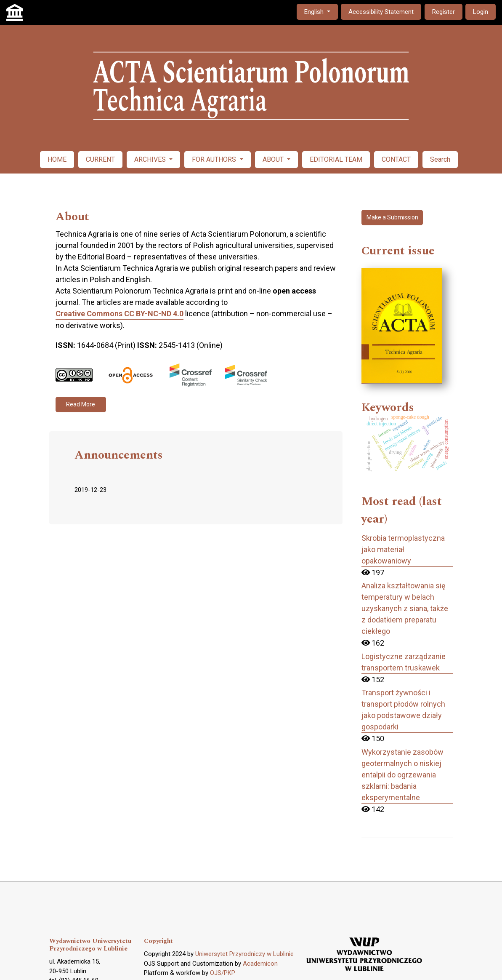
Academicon (260, 964)
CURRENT (100, 159)
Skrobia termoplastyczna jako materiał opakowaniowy (403, 549)
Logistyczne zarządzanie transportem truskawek (404, 662)
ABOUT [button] (274, 159)
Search (440, 159)
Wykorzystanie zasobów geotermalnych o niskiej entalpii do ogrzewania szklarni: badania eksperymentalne (402, 775)
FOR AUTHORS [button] (215, 159)
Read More (81, 404)
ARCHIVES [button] (151, 159)
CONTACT (396, 159)
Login (481, 12)
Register (444, 12)
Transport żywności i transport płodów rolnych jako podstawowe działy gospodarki (403, 710)
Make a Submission (392, 217)
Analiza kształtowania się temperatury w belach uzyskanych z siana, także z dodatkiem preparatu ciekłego (405, 608)
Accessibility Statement (381, 12)
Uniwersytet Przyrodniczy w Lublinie (244, 954)
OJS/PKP (223, 973)
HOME (57, 159)
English (321, 11)
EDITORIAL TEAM (336, 159)
